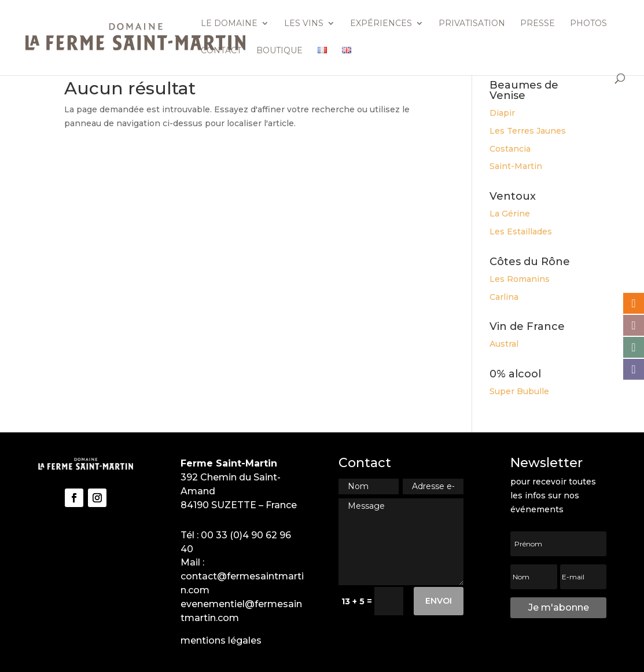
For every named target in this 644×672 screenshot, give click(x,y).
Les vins (304, 24)
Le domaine (229, 24)
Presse (538, 24)
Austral (504, 344)
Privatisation (472, 24)
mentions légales (221, 640)
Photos (588, 24)
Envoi (439, 601)
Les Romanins (520, 279)
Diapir (502, 113)
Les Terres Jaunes (528, 131)
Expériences (381, 24)
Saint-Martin (516, 166)
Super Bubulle (519, 391)
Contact (221, 51)
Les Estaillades (521, 232)
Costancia (510, 149)
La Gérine (510, 214)
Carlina (504, 297)
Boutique (279, 51)
